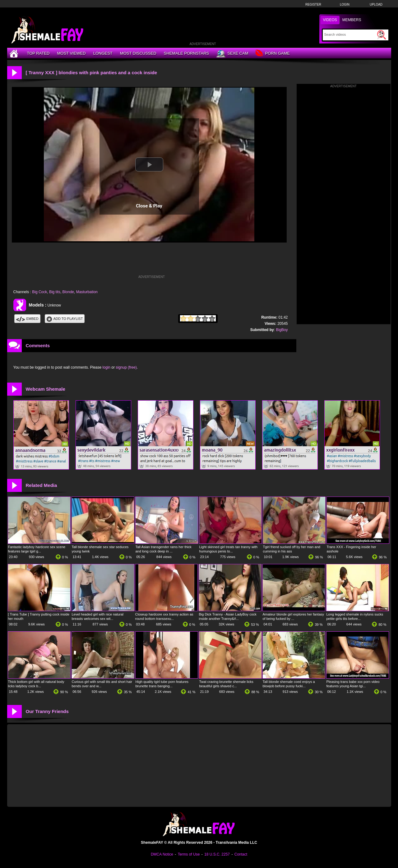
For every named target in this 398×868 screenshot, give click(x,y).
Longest (103, 53)
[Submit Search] (382, 35)
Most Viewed (71, 53)
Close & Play (149, 206)
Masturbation (87, 292)
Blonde (68, 292)
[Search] (350, 34)
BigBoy (282, 330)
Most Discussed (138, 53)
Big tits (55, 292)
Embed (27, 319)
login (106, 367)
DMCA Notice (162, 854)
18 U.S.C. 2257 (217, 854)
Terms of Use (189, 854)
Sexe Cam (232, 54)
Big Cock (39, 292)
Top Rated (38, 53)
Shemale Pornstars (187, 53)
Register (313, 5)
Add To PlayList (65, 319)
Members (352, 20)
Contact (241, 854)
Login (345, 5)
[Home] (15, 53)
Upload (376, 5)
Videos (330, 20)
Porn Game (273, 54)
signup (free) (126, 367)
